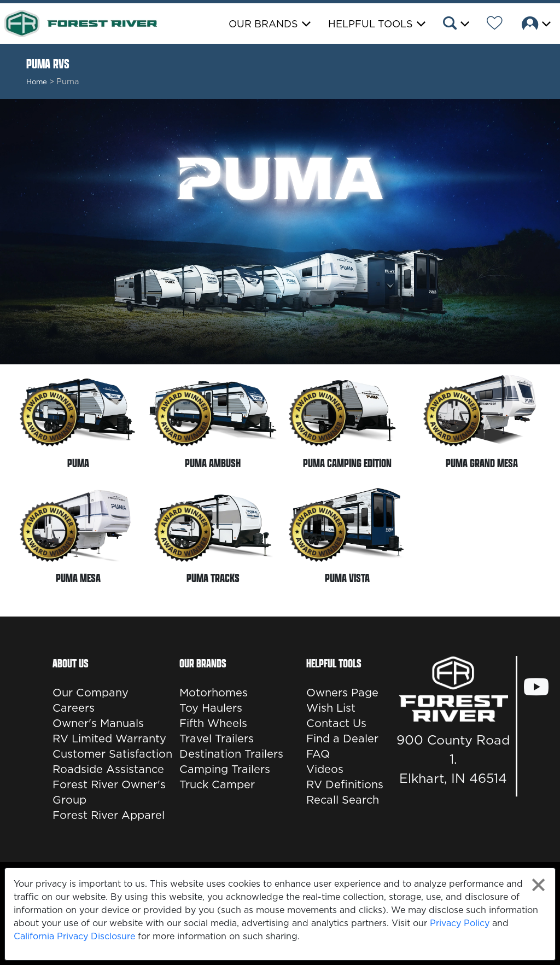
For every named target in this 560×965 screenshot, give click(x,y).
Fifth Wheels (213, 723)
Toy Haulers (211, 708)
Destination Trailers (231, 754)
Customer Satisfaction (112, 754)
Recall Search (343, 800)
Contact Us (336, 723)
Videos (325, 769)
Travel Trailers (217, 739)
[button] (455, 25)
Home (37, 82)
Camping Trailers (225, 769)
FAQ (318, 754)
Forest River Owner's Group (109, 792)
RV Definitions (345, 784)
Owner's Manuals (98, 723)
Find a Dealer (342, 739)
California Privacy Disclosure (74, 936)
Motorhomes (214, 693)
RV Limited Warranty (109, 739)
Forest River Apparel (109, 815)
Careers (74, 708)
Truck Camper (217, 784)
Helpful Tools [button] (371, 24)
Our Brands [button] (263, 24)
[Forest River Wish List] (495, 25)
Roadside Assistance (108, 769)
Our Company (91, 693)
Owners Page (342, 693)
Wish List (331, 708)
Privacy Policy (460, 923)
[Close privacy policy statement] (538, 885)
